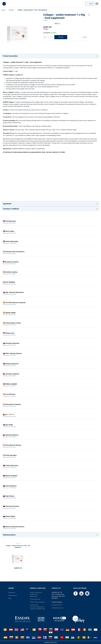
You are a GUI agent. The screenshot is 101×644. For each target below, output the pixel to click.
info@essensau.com (57, 608)
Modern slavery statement (37, 602)
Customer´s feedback (11, 209)
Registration (12, 593)
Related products (9, 535)
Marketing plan (13, 595)
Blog (10, 598)
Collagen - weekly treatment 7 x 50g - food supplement (32, 10)
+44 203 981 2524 (57, 605)
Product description (10, 56)
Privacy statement (35, 599)
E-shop (3, 10)
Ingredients (7, 204)
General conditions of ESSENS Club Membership (36, 594)
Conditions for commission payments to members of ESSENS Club (37, 607)
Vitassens (11, 10)
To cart (61, 37)
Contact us (56, 588)
